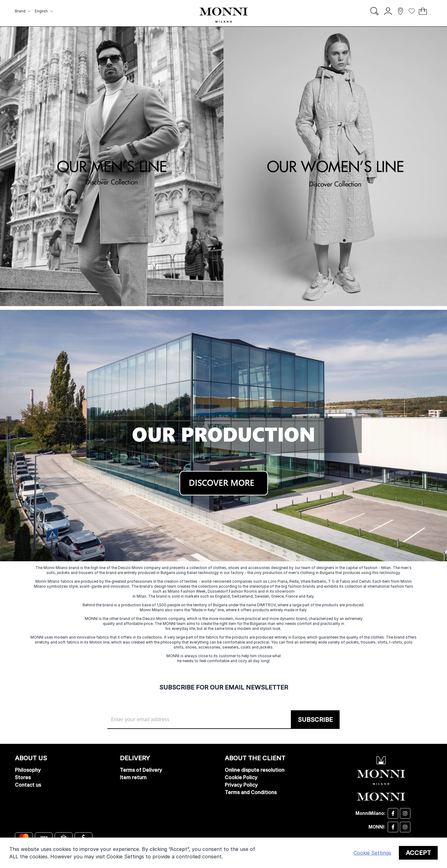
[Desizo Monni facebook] (393, 813)
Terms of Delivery (141, 770)
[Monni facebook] (393, 827)
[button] (24, 11)
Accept (418, 853)
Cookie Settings (372, 853)
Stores (23, 777)
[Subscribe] (315, 720)
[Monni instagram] (405, 827)
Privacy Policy (241, 785)
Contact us (28, 785)
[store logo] (224, 15)
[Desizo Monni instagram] (405, 813)
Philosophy (28, 770)
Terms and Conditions (251, 792)
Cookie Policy (241, 777)
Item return (133, 777)
